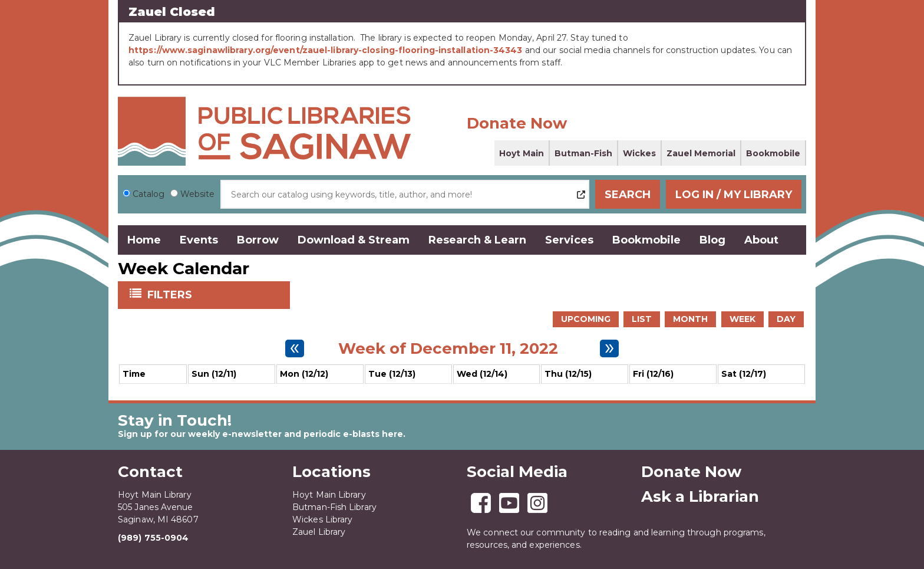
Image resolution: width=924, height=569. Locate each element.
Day (786, 319)
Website (197, 194)
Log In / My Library (734, 195)
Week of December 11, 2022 (448, 348)
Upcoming (586, 319)
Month (690, 319)
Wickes (639, 153)
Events (199, 240)
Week (742, 319)
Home (144, 240)
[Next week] (609, 348)
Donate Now (517, 123)
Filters (171, 294)
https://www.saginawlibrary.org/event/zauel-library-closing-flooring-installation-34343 (326, 50)
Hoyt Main (522, 153)
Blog (712, 240)
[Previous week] (295, 348)
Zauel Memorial (701, 153)
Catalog (148, 194)
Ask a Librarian (700, 496)
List (642, 319)
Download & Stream (354, 240)
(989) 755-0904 (153, 538)
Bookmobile (773, 153)
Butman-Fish (583, 153)
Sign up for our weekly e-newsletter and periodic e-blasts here (260, 434)
